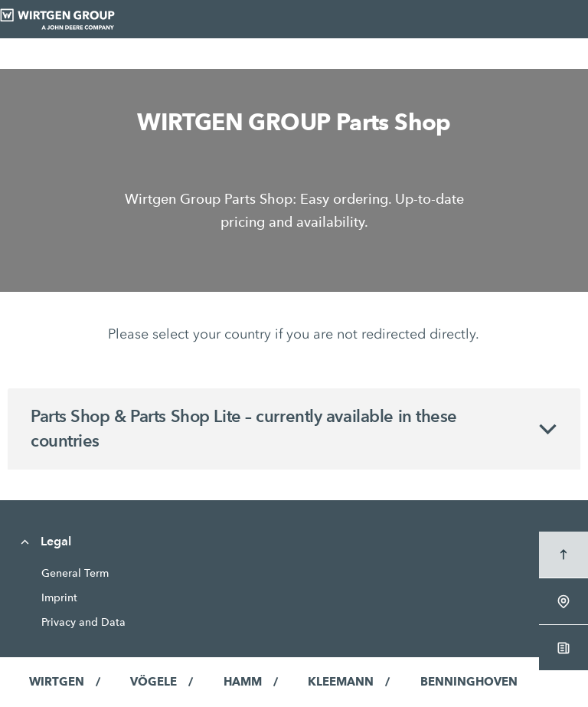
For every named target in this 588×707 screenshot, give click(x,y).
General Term (75, 573)
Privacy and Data (83, 622)
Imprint (59, 597)
